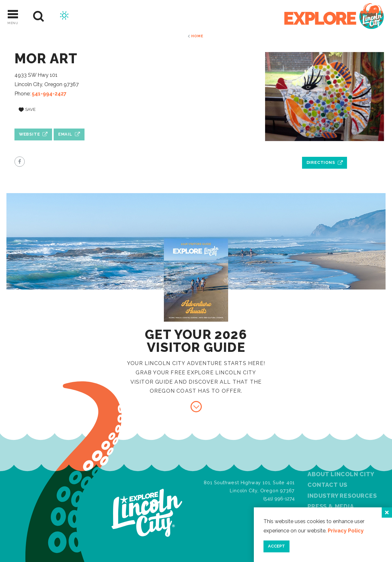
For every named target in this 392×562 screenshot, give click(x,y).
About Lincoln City (341, 474)
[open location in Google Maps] (325, 148)
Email (65, 134)
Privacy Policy (346, 531)
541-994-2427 (49, 94)
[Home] (334, 17)
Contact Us (327, 485)
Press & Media (331, 506)
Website (30, 134)
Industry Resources (342, 496)
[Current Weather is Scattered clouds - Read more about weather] (64, 16)
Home (197, 36)
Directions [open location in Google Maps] (321, 162)
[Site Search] (39, 17)
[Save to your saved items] (27, 110)
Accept (276, 546)
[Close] (387, 513)
